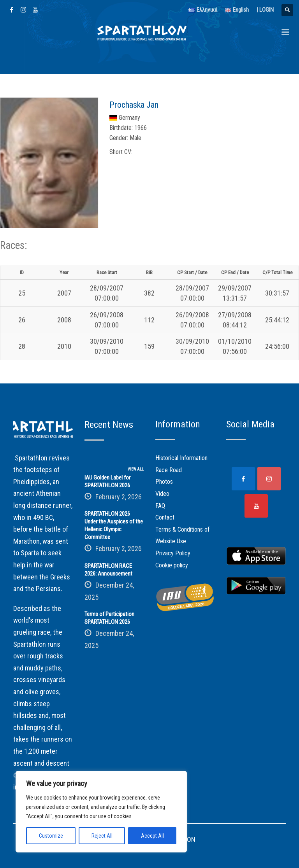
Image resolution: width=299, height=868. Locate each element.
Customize (51, 836)
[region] (101, 812)
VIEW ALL (136, 469)
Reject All (102, 836)
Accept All (152, 836)
